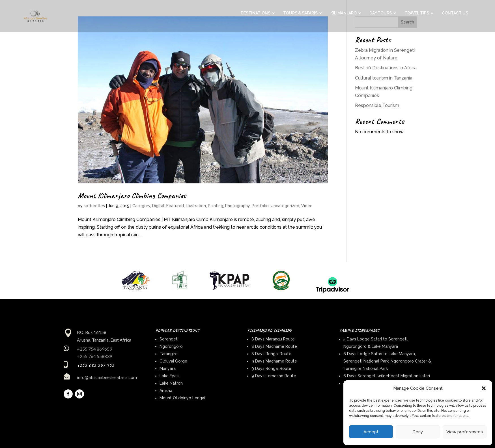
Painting (216, 206)
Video (307, 206)
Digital (158, 206)
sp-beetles (94, 206)
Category (141, 206)
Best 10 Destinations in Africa (386, 68)
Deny (418, 432)
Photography (237, 206)
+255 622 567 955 (96, 365)
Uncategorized (285, 206)
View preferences (465, 432)
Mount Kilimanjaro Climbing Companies (132, 195)
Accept (371, 432)
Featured (175, 206)
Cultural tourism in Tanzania (384, 78)
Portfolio (260, 206)
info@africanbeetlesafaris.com (107, 377)
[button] (484, 388)
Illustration (196, 206)
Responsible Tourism (377, 105)
